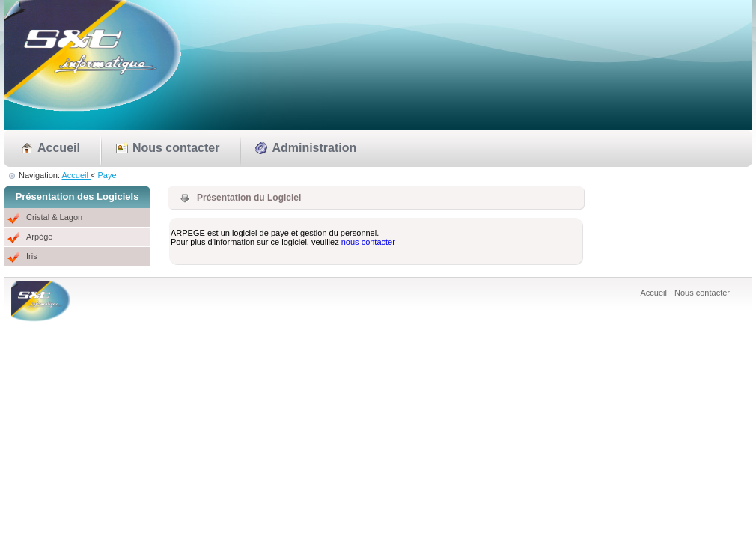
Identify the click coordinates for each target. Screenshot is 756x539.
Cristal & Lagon (54, 217)
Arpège (39, 237)
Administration (314, 148)
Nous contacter (176, 148)
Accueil (59, 148)
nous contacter (368, 242)
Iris (32, 256)
